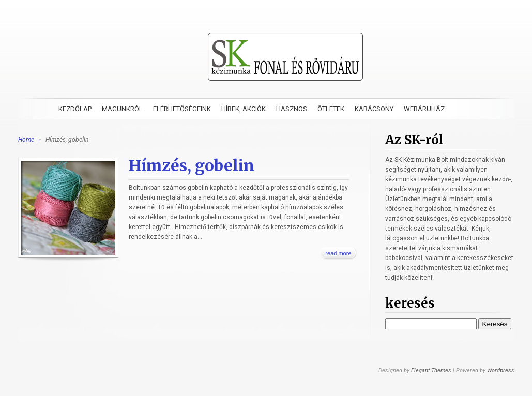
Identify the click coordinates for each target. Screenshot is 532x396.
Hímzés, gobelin (192, 165)
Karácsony (374, 109)
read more (338, 253)
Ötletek (331, 109)
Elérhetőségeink (182, 109)
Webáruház (424, 109)
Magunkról (122, 109)
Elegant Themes (431, 370)
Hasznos (292, 109)
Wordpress (501, 370)
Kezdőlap (75, 109)
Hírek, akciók (244, 109)
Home (26, 140)
